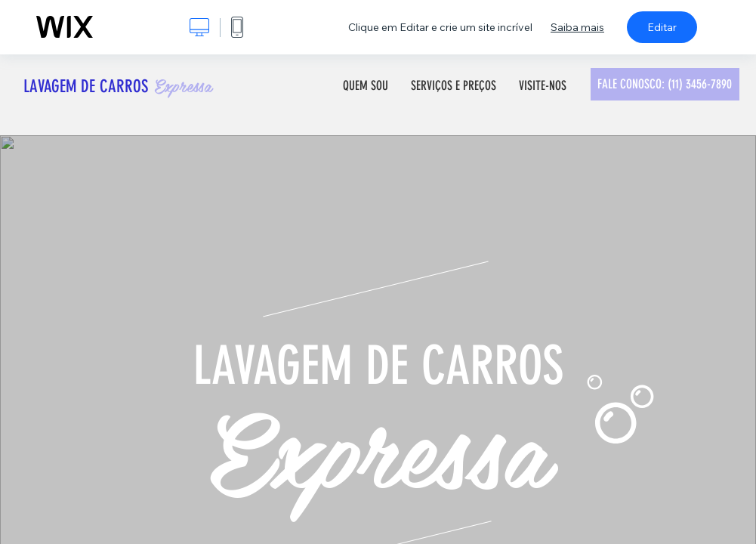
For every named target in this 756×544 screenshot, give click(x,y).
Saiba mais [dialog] (577, 27)
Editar (662, 27)
